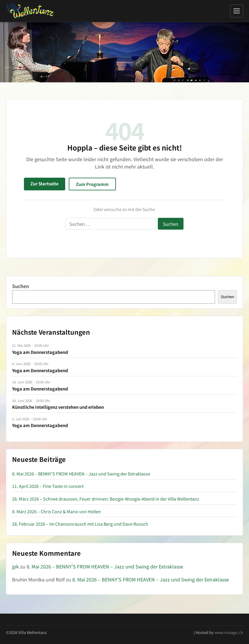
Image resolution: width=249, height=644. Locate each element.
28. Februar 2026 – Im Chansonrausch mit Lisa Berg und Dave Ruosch (80, 524)
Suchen (21, 286)
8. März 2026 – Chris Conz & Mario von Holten (56, 511)
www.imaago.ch (229, 632)
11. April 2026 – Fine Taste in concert (48, 486)
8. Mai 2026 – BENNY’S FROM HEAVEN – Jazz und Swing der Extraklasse (81, 474)
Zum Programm (92, 184)
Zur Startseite (44, 183)
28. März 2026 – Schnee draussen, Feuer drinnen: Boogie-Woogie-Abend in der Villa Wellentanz (106, 499)
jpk (15, 566)
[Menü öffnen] (237, 11)
